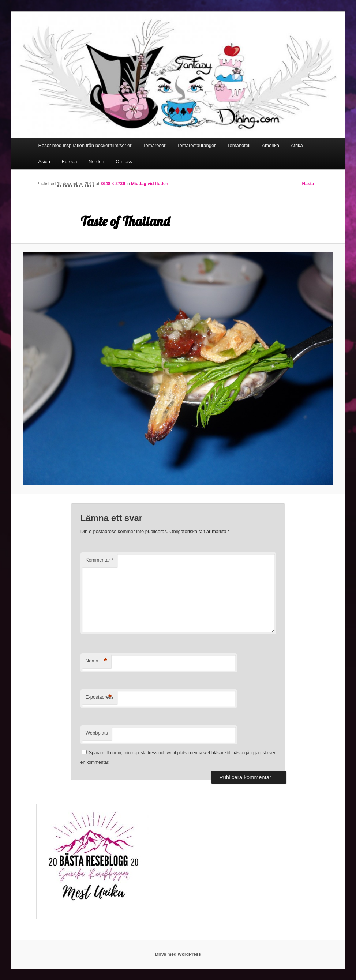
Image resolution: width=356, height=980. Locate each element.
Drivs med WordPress (178, 954)
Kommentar (100, 560)
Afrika (297, 145)
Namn (96, 661)
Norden (96, 162)
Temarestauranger (196, 145)
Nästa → (311, 184)
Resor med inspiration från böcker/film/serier (85, 145)
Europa (70, 162)
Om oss (124, 162)
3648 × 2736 (113, 184)
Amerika (270, 145)
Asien (44, 162)
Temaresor (154, 145)
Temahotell (239, 145)
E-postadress (100, 697)
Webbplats (97, 733)
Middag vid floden (150, 184)
